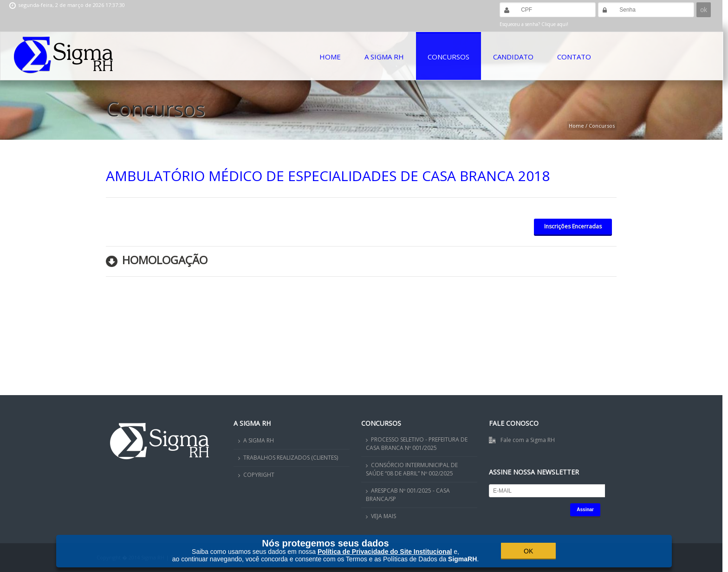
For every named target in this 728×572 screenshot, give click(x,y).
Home (330, 57)
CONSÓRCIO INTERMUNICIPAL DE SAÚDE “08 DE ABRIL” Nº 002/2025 (412, 469)
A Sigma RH (384, 57)
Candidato (513, 57)
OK (528, 551)
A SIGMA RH (259, 440)
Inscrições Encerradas (573, 226)
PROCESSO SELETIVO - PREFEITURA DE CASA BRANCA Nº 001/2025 (417, 444)
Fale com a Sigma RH (528, 440)
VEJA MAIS (383, 516)
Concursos (448, 57)
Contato (574, 57)
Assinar (585, 510)
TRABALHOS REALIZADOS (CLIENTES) (291, 458)
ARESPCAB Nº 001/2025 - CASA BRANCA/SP (408, 495)
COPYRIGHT (259, 475)
